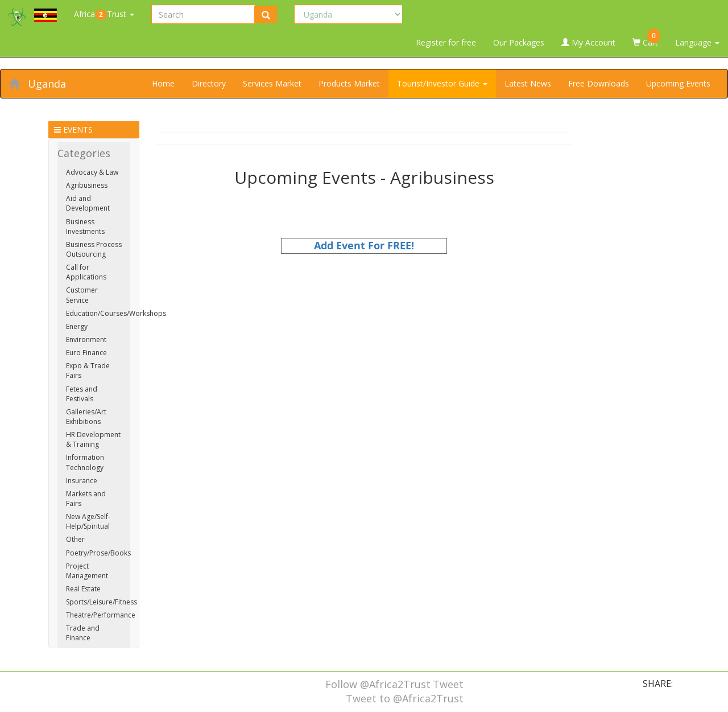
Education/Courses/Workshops (116, 313)
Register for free (446, 42)
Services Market (272, 83)
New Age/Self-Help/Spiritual (88, 521)
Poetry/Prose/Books (98, 553)
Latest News (528, 83)
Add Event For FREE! (364, 245)
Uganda (47, 84)
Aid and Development (88, 203)
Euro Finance (86, 353)
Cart (646, 38)
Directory (209, 83)
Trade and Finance (83, 633)
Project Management (87, 571)
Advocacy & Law (92, 172)
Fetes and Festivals (82, 394)
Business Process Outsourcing (94, 249)
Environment (86, 339)
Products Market (349, 83)
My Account (588, 42)
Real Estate (83, 589)
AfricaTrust (104, 14)
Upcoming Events (678, 83)
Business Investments (85, 227)
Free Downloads (599, 83)
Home (163, 83)
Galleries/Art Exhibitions (86, 417)
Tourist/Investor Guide (442, 83)
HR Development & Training (93, 439)
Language (697, 42)
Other (75, 539)
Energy (77, 326)
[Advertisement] (364, 334)
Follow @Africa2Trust (378, 684)
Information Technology (85, 462)
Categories (84, 153)
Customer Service (82, 295)
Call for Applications (86, 272)
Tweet (448, 684)
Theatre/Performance (101, 615)
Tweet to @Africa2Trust (405, 698)
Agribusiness (87, 185)
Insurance (82, 481)
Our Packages (519, 42)
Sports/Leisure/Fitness (102, 602)
